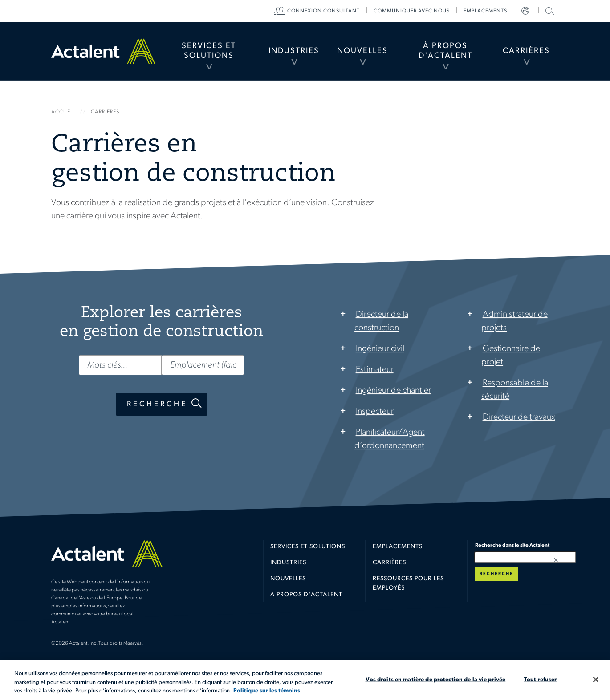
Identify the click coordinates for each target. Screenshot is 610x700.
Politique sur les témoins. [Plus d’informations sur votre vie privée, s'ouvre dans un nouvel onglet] (267, 691)
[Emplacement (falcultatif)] (203, 365)
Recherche (157, 404)
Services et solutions (308, 547)
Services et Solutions (209, 51)
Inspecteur (375, 412)
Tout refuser (541, 679)
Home (103, 51)
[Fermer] (596, 680)
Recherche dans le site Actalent (549, 10)
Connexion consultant (323, 11)
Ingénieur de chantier (393, 391)
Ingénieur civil (380, 349)
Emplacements (485, 11)
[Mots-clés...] (120, 365)
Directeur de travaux (519, 417)
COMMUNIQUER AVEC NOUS (412, 11)
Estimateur (375, 370)
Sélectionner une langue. (526, 11)
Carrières (526, 51)
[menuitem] (209, 51)
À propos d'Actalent (445, 51)
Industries (294, 51)
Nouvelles (362, 51)
